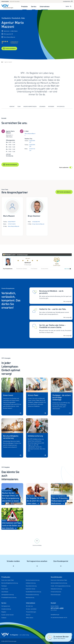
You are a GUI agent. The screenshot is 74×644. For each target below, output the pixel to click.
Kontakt (12, 106)
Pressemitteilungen (31, 612)
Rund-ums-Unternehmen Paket (59, 580)
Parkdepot (4, 586)
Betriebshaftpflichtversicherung (59, 583)
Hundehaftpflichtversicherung (33, 592)
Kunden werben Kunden (8, 615)
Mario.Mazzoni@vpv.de (9, 37)
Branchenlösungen (56, 595)
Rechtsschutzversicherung (33, 580)
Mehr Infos (68, 269)
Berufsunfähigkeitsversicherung (10, 583)
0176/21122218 (32, 150)
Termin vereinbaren (9, 48)
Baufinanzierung (30, 597)
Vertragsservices (6, 606)
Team (19, 106)
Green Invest (5, 589)
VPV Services (61, 106)
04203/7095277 (32, 141)
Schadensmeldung (6, 609)
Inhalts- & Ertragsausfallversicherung (61, 586)
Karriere (28, 615)
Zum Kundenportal (61, 563)
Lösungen (42, 106)
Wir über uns (29, 606)
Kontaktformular (55, 615)
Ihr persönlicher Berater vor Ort (59, 617)
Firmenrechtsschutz (56, 592)
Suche (67, 6)
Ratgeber (51, 106)
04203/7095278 (32, 146)
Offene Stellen (30, 618)
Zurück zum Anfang (37, 542)
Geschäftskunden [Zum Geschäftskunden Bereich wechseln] (15, 1)
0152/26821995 (36, 222)
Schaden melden (13, 563)
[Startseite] (2, 62)
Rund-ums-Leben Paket (8, 580)
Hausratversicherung (31, 586)
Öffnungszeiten (8, 34)
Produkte (24, 6)
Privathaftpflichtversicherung (9, 597)
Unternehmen (45, 6)
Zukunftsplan (5, 592)
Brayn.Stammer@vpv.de (38, 224)
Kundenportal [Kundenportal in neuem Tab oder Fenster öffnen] (68, 1)
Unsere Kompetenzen (30, 106)
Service (34, 6)
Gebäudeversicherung (56, 589)
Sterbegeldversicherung (8, 595)
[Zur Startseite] (7, 6)
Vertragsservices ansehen (37, 563)
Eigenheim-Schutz (30, 589)
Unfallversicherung (31, 583)
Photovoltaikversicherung (32, 595)
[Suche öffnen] (71, 6)
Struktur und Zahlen (31, 609)
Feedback (4, 618)
